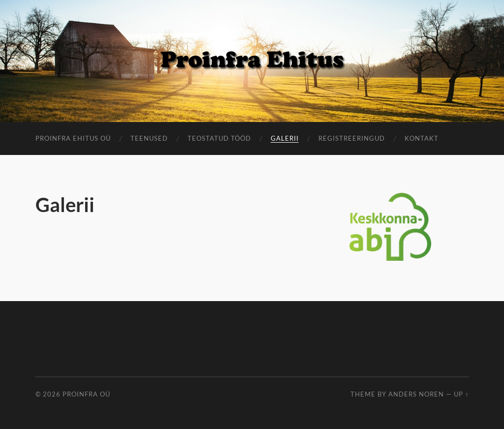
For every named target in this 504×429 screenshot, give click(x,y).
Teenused (149, 138)
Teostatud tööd (219, 138)
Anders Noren (416, 394)
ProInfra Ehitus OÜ (73, 138)
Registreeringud (352, 138)
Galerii (285, 138)
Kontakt (422, 138)
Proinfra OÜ (86, 394)
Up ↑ (461, 394)
